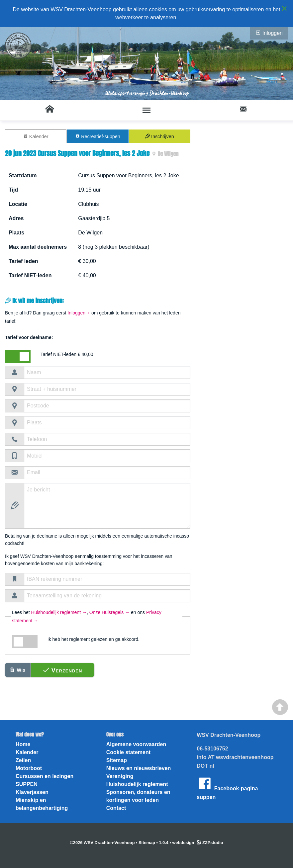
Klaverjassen (32, 792)
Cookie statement (128, 752)
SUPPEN (27, 784)
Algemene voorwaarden (136, 744)
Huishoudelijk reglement (137, 784)
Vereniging (120, 776)
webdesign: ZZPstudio (198, 843)
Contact (116, 808)
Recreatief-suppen (98, 136)
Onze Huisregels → (109, 612)
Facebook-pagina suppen (227, 788)
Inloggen (269, 33)
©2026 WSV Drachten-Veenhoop (102, 843)
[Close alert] (284, 8)
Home (23, 744)
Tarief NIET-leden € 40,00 (67, 354)
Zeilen (23, 760)
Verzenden (63, 670)
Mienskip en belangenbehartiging (42, 804)
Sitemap (117, 760)
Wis (18, 670)
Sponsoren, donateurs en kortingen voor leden (138, 796)
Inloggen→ (79, 313)
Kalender (36, 136)
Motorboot (29, 768)
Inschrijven (160, 136)
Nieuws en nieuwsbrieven (139, 768)
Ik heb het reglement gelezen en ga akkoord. (94, 639)
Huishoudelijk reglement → (59, 612)
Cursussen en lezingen (45, 776)
